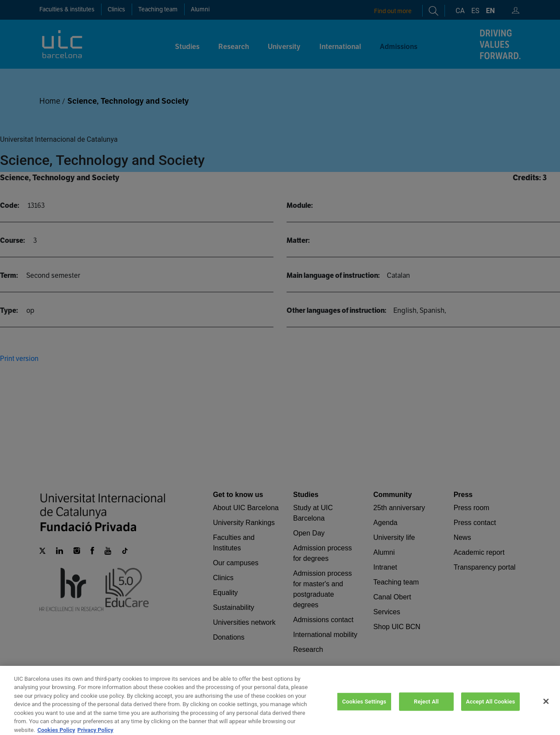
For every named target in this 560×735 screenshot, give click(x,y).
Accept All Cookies (490, 709)
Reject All (426, 709)
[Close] (546, 709)
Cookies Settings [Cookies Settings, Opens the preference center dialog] (364, 709)
